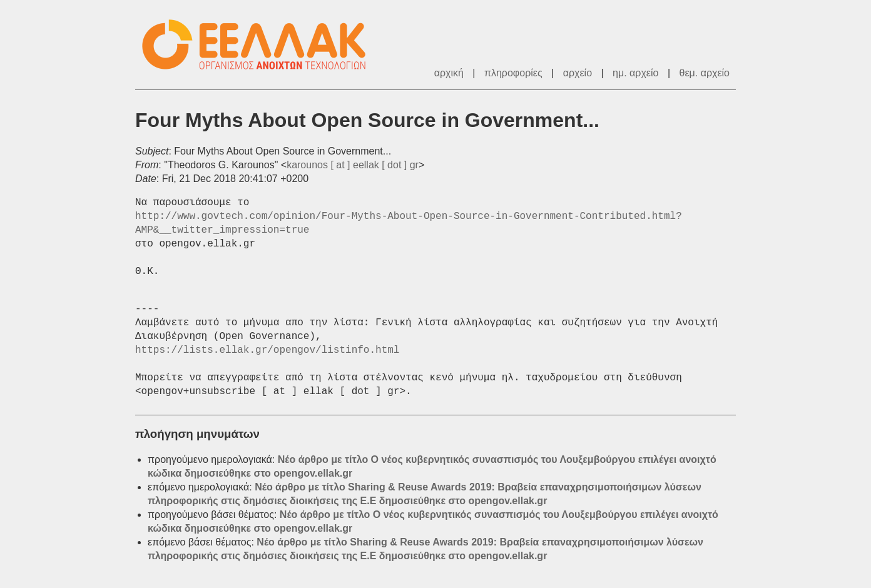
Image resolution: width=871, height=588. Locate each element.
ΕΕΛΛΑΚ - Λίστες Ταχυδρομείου (260, 45)
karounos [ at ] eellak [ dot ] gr (353, 165)
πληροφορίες (513, 73)
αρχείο (578, 73)
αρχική (449, 73)
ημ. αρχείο (635, 73)
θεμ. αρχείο (705, 73)
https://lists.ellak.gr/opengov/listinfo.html (267, 350)
